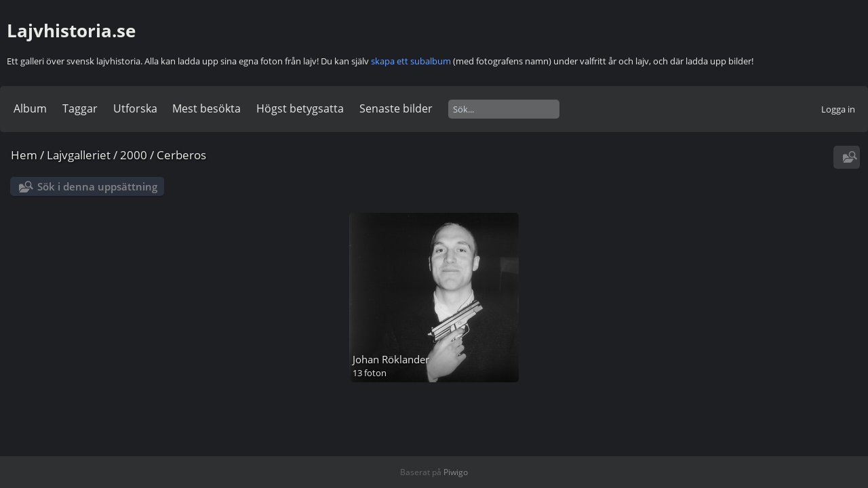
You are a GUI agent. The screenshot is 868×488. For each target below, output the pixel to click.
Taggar (80, 108)
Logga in (838, 109)
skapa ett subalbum (411, 61)
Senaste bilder (396, 108)
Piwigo (456, 472)
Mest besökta (206, 108)
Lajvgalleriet (79, 155)
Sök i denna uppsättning (97, 186)
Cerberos (181, 155)
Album (30, 108)
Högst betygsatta (300, 108)
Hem (24, 155)
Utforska (135, 108)
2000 (134, 155)
